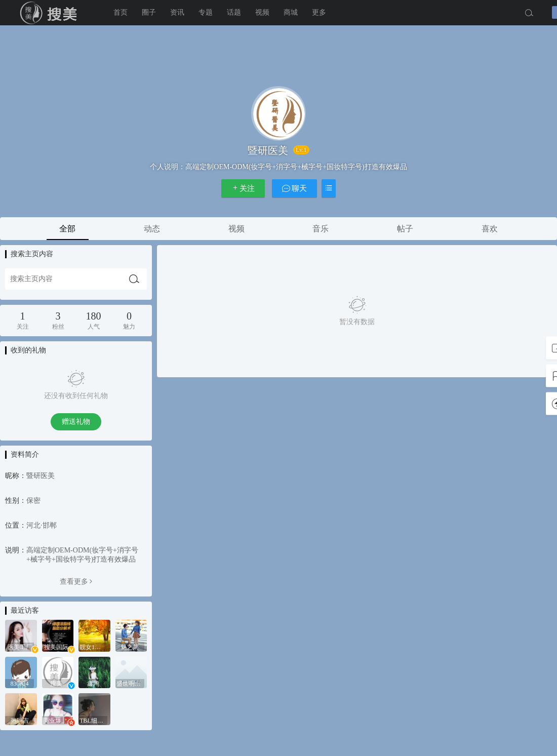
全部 (67, 229)
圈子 (149, 12)
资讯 (177, 12)
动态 (152, 229)
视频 (262, 12)
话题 (234, 12)
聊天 (295, 188)
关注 (243, 188)
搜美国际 (51, 13)
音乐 (321, 229)
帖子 (405, 229)
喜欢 (490, 229)
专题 (206, 12)
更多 (319, 12)
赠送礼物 (76, 422)
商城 (291, 12)
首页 (121, 12)
